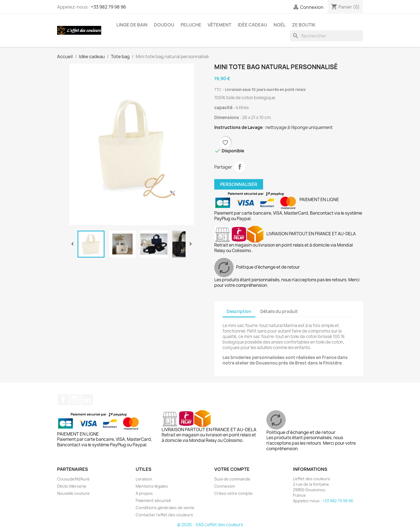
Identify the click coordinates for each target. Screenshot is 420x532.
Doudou (164, 25)
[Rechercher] (327, 36)
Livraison (144, 479)
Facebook (63, 400)
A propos (144, 493)
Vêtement (220, 25)
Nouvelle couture (73, 493)
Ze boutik (304, 25)
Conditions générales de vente (165, 508)
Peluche (191, 25)
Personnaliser (239, 184)
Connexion (225, 486)
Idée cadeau (252, 25)
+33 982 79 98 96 (108, 7)
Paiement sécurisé (153, 500)
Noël (280, 25)
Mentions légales (152, 486)
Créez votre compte (233, 493)
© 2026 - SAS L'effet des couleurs (210, 525)
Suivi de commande (232, 479)
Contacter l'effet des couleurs (164, 515)
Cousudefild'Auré (73, 479)
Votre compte (232, 469)
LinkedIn (87, 400)
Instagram (75, 400)
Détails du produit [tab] (279, 311)
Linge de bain (132, 25)
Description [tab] (239, 311)
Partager (240, 167)
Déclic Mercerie (72, 486)
